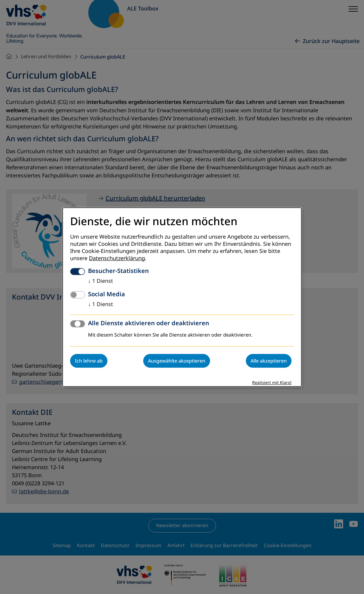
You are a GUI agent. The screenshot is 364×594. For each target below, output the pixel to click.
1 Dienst (101, 281)
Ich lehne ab (89, 361)
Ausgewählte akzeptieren (177, 361)
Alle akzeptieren (269, 361)
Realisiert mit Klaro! (272, 383)
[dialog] (182, 297)
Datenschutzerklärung (117, 258)
